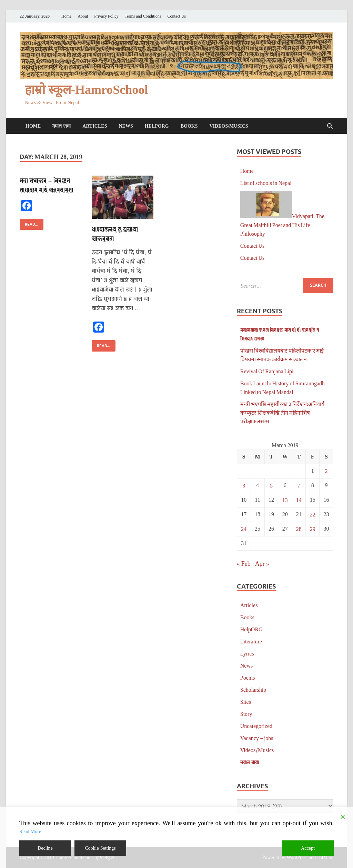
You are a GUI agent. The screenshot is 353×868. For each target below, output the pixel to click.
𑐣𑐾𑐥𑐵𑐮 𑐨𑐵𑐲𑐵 (62, 126)
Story (246, 714)
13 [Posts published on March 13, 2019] (285, 500)
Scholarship (253, 689)
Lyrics (247, 653)
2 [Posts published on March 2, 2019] (326, 471)
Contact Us (177, 16)
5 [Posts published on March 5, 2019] (271, 485)
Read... (29, 223)
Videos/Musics (229, 126)
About (83, 16)
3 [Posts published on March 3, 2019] (244, 485)
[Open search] (330, 126)
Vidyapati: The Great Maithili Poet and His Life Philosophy (282, 225)
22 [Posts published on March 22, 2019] (313, 514)
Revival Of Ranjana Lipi (267, 371)
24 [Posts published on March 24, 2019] (244, 529)
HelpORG (157, 126)
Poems (248, 677)
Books (189, 126)
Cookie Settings (100, 848)
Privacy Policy (106, 16)
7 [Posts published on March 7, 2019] (299, 485)
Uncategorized (256, 726)
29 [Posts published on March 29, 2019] (313, 529)
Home (66, 16)
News (126, 126)
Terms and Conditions (143, 16)
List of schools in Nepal (266, 183)
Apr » (262, 563)
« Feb (244, 563)
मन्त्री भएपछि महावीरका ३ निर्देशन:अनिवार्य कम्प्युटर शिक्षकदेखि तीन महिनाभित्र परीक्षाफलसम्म (282, 412)
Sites (246, 702)
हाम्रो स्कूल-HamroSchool (86, 90)
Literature (251, 641)
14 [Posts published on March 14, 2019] (299, 500)
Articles (95, 126)
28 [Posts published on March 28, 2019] (299, 529)
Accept (308, 848)
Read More (30, 832)
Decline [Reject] (45, 848)
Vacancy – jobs (257, 738)
